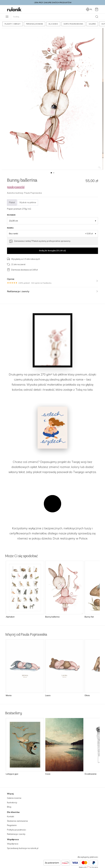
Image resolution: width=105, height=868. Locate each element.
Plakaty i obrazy (13, 24)
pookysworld (16, 187)
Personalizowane (35, 24)
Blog (9, 807)
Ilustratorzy (12, 802)
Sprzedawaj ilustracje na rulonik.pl (23, 848)
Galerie (92, 24)
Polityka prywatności (16, 830)
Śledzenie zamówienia (17, 821)
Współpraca (13, 844)
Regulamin (12, 825)
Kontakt (11, 816)
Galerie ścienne (14, 798)
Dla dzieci (53, 24)
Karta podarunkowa (73, 24)
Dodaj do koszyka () (52, 251)
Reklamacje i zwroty (16, 834)
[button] (51, 173)
